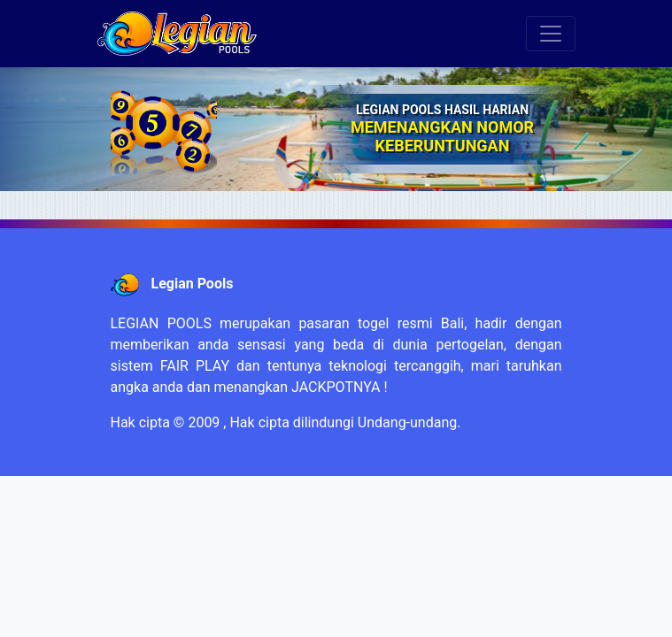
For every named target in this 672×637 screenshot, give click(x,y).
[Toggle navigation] (551, 34)
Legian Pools (192, 284)
